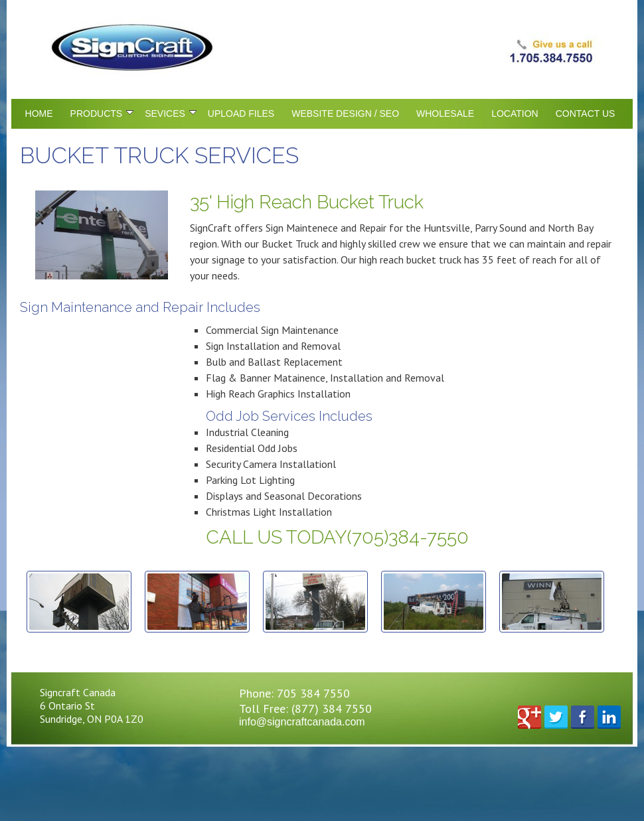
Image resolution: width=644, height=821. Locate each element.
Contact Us (586, 113)
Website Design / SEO (345, 113)
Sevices (171, 113)
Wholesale (445, 113)
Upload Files (241, 113)
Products (102, 113)
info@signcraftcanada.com (302, 722)
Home (39, 113)
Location (515, 113)
